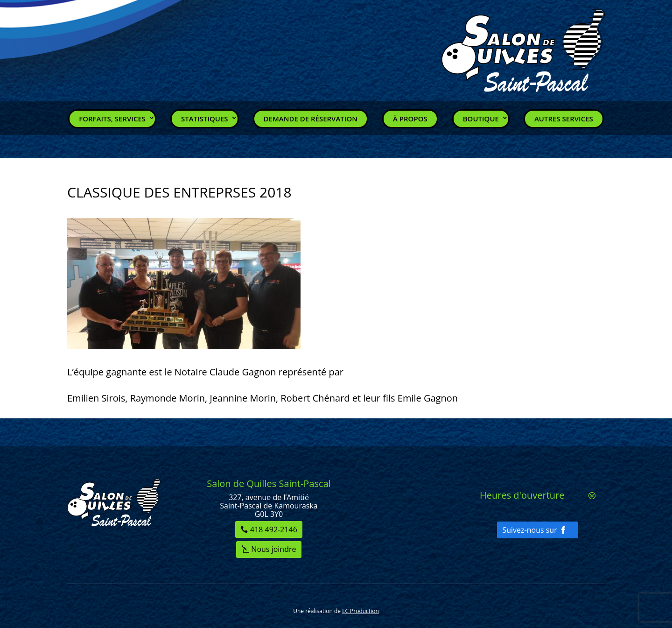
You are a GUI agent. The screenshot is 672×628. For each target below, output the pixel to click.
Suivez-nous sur (529, 530)
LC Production (360, 611)
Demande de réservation (311, 119)
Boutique (481, 119)
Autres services (564, 119)
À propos (410, 119)
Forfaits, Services (112, 119)
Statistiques (205, 119)
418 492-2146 (274, 529)
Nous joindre (273, 549)
